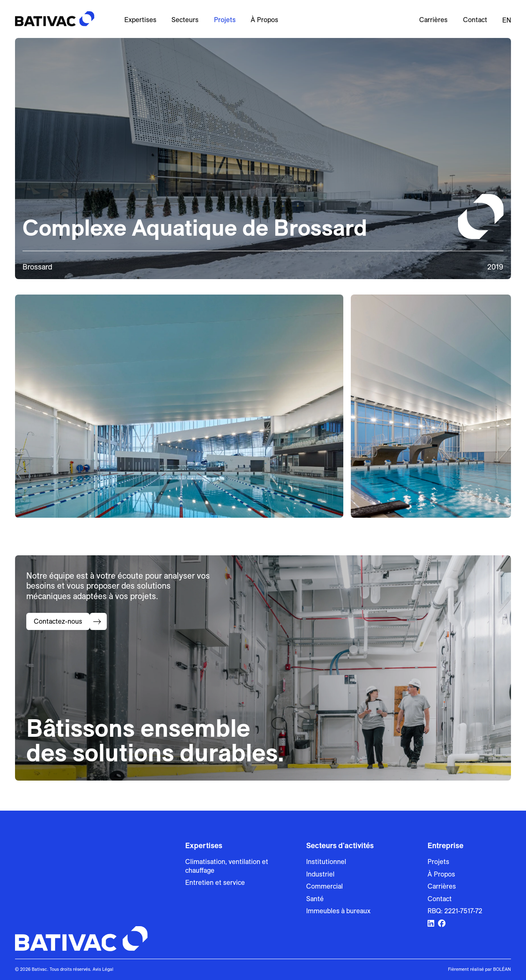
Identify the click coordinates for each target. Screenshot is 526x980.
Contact (475, 20)
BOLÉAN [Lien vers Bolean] (502, 969)
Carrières (433, 20)
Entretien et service (215, 883)
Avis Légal (103, 969)
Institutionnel (326, 862)
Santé (315, 899)
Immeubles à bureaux (338, 911)
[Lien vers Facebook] (442, 924)
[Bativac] (55, 19)
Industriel (320, 874)
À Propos (264, 20)
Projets (225, 20)
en (507, 20)
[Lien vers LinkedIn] (431, 924)
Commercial (325, 886)
